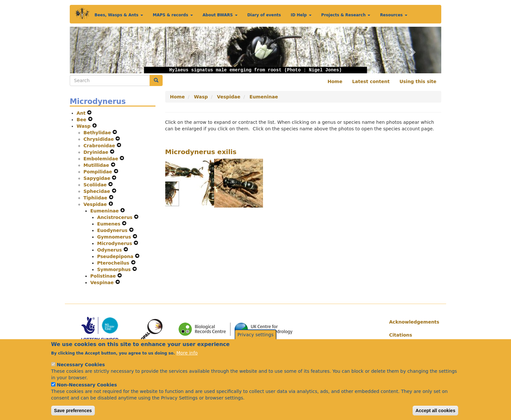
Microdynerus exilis (201, 152)
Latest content (371, 81)
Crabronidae (100, 146)
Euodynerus (113, 230)
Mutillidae (97, 165)
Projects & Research (346, 15)
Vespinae (103, 282)
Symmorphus (115, 269)
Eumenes (109, 224)
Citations (401, 335)
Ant (82, 113)
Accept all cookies (435, 413)
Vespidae (96, 204)
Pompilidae (99, 172)
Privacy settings (256, 337)
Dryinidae (97, 152)
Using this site (418, 81)
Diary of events (264, 15)
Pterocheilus (114, 263)
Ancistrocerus (116, 217)
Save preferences (73, 413)
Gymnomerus (115, 237)
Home (335, 81)
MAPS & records (173, 15)
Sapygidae (98, 178)
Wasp (84, 126)
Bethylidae (98, 133)
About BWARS (220, 15)
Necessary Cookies (81, 367)
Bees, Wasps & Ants (119, 15)
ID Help (301, 15)
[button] (98, 50)
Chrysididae (99, 139)
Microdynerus (115, 243)
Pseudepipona (116, 256)
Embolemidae (102, 159)
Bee (82, 120)
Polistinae (104, 276)
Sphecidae (98, 191)
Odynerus (110, 250)
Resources (394, 15)
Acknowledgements (413, 322)
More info (187, 355)
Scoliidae (96, 185)
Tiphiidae (96, 198)
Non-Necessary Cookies (87, 387)
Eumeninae (105, 211)
